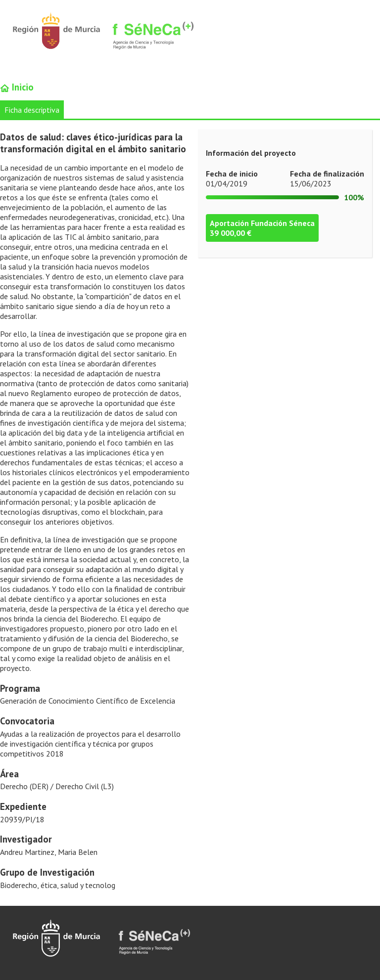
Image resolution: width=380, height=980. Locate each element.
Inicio (17, 87)
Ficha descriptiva (32, 110)
